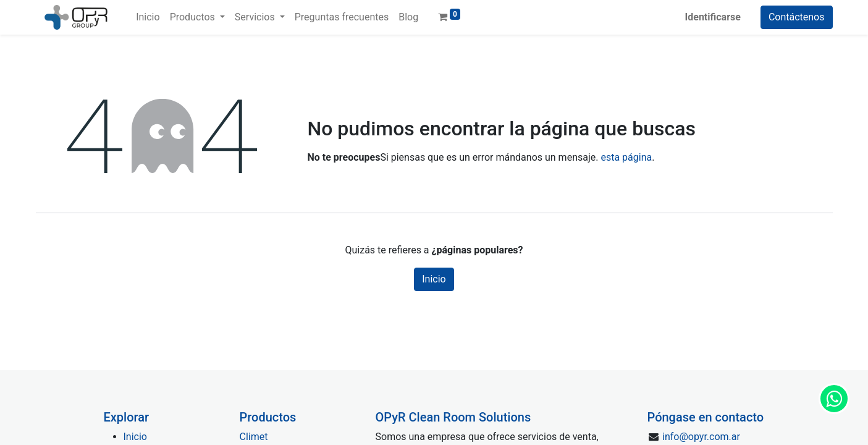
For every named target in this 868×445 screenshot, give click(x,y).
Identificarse (713, 17)
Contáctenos (797, 17)
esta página (626, 157)
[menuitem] (148, 17)
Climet (254, 437)
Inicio (434, 279)
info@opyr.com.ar (701, 437)
